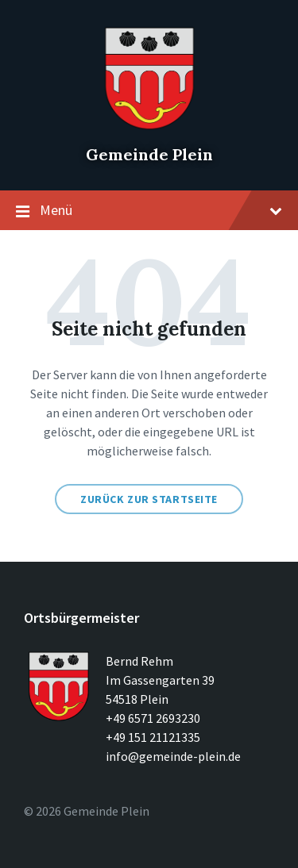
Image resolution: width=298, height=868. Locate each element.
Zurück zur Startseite (149, 499)
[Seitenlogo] (149, 127)
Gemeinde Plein (149, 154)
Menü (149, 211)
